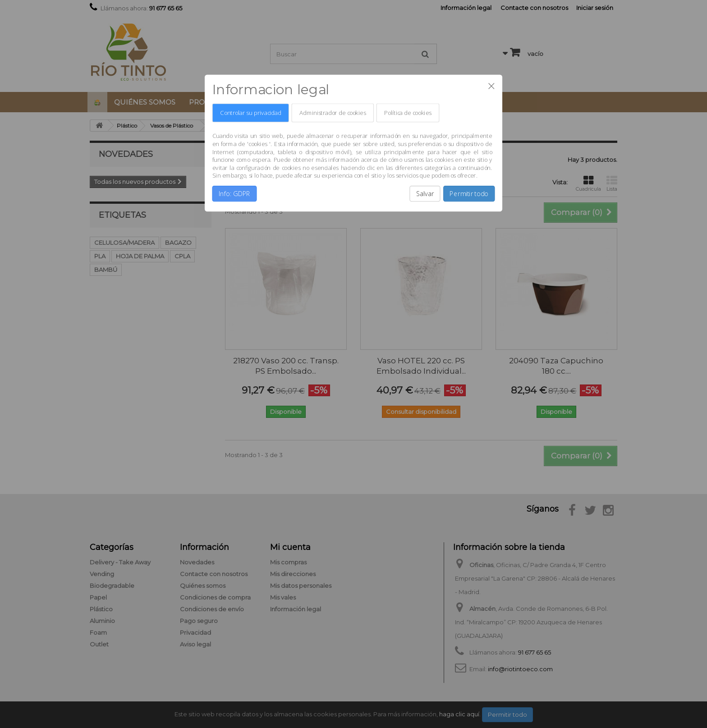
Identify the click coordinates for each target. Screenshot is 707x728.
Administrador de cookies (333, 113)
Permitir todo (469, 194)
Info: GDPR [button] (234, 194)
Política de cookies (408, 113)
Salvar (425, 194)
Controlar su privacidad (250, 113)
